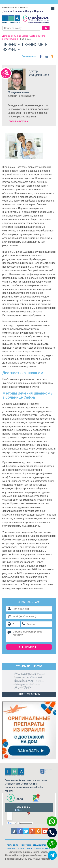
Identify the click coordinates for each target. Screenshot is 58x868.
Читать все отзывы (29, 694)
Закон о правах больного (39, 848)
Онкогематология (16, 848)
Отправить (29, 647)
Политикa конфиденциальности (36, 845)
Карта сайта (13, 845)
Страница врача (17, 121)
